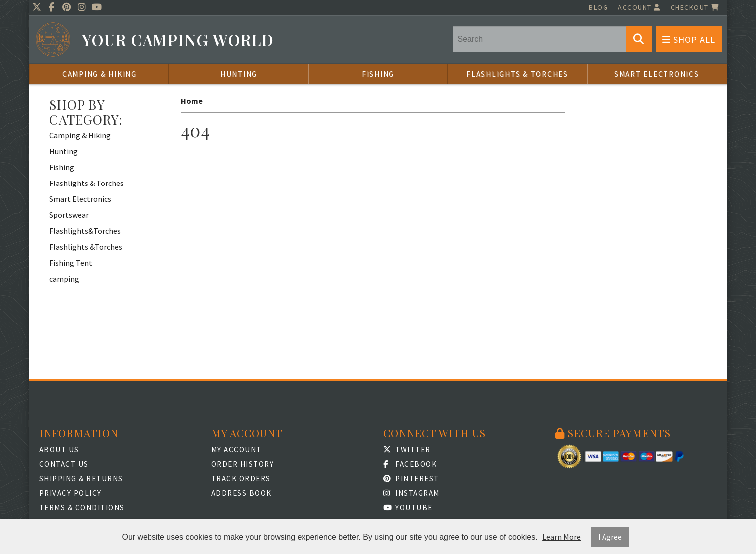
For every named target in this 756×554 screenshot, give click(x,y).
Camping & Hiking (99, 74)
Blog (598, 7)
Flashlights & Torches (517, 74)
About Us (59, 450)
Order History (243, 464)
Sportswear (69, 215)
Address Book (241, 493)
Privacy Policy (71, 493)
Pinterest (411, 478)
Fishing (378, 74)
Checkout (695, 7)
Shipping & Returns (81, 478)
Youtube (408, 507)
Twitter (407, 450)
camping (64, 279)
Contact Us (64, 464)
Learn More (561, 537)
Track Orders (241, 478)
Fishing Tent (71, 263)
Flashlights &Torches (86, 247)
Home (192, 101)
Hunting (239, 74)
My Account (236, 450)
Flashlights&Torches (85, 231)
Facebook (410, 464)
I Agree (610, 537)
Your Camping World (178, 40)
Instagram (411, 493)
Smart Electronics (657, 74)
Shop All (689, 40)
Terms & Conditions (82, 507)
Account (639, 7)
